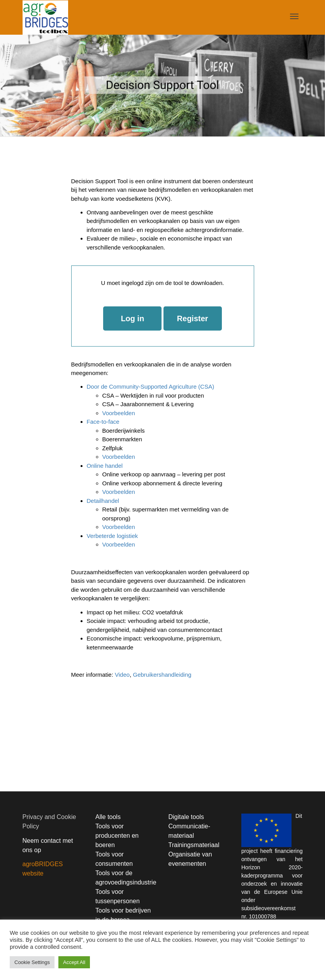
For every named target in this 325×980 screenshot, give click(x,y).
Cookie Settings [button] (32, 962)
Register (193, 318)
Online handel (105, 466)
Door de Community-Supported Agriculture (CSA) (151, 387)
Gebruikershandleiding (162, 675)
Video (122, 675)
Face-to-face (103, 422)
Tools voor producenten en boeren (117, 836)
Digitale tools (186, 817)
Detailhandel (103, 501)
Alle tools (108, 817)
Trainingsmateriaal (194, 845)
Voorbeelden (119, 413)
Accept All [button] (74, 962)
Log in (132, 318)
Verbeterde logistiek (112, 536)
